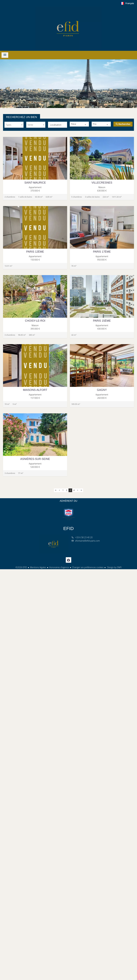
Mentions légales (38, 567)
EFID (68, 528)
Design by (114, 567)
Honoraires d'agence (59, 567)
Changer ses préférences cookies (88, 567)
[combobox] (14, 125)
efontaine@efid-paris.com (87, 541)
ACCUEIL (68, 28)
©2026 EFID (21, 567)
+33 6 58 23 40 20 (84, 537)
